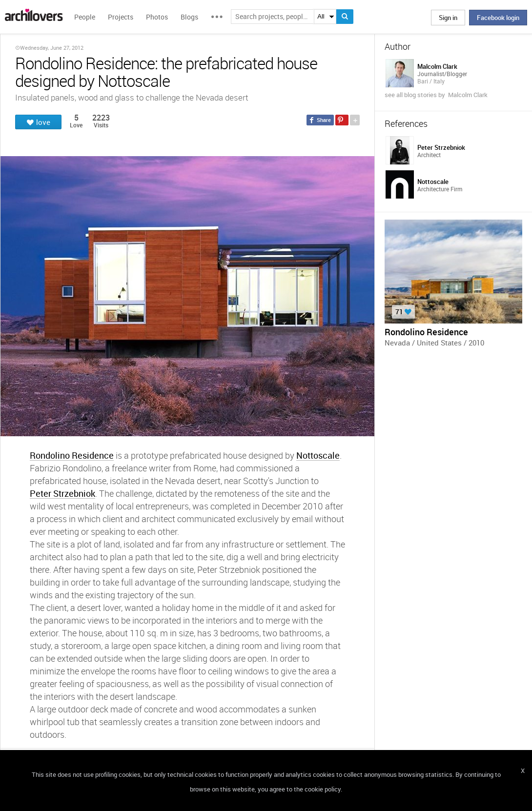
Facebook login (498, 18)
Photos (157, 17)
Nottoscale (318, 455)
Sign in (448, 18)
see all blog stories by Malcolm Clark (436, 95)
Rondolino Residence (72, 455)
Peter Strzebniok (62, 493)
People (85, 17)
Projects (121, 17)
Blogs (189, 17)
